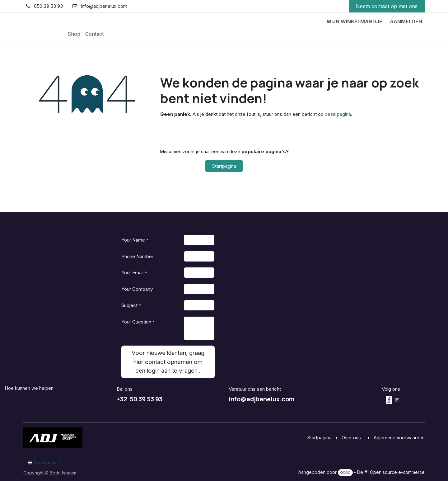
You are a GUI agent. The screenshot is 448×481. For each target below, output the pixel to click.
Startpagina (224, 166)
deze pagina (338, 114)
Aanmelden (406, 21)
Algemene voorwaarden (399, 438)
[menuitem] (74, 34)
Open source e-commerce (397, 472)
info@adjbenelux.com (261, 399)
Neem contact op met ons (387, 6)
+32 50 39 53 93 (140, 399)
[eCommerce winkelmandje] (355, 21)
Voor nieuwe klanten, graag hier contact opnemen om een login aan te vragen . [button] (168, 362)
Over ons (352, 438)
